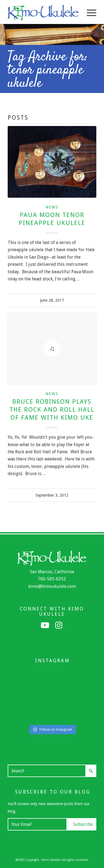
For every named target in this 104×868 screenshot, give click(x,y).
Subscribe (83, 824)
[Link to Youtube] (45, 625)
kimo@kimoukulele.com (52, 586)
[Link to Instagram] (59, 625)
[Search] (52, 771)
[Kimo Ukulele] (43, 13)
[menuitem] (89, 13)
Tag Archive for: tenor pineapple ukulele (48, 70)
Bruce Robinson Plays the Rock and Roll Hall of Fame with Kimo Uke (52, 409)
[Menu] (89, 13)
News (52, 207)
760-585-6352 (52, 579)
